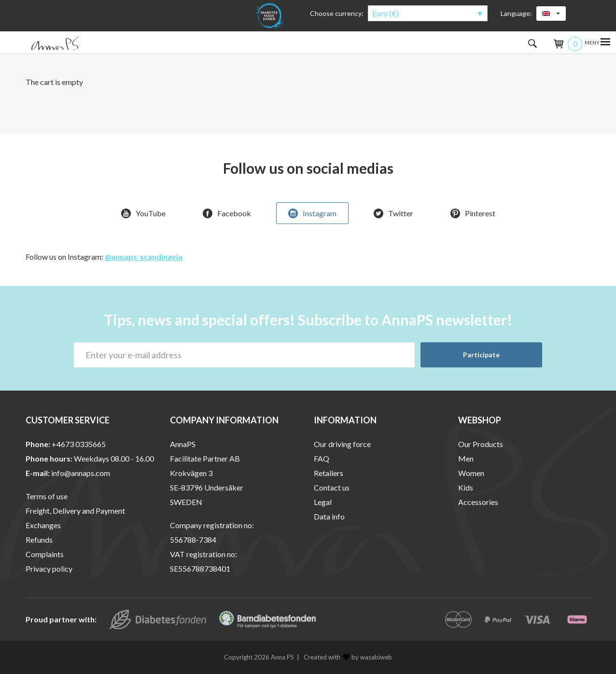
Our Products (481, 444)
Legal (323, 502)
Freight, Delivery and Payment (75, 511)
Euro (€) (385, 13)
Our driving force (342, 444)
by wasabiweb (367, 657)
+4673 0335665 (79, 444)
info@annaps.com (81, 473)
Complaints (45, 554)
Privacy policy (49, 569)
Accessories (478, 502)
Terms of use (47, 496)
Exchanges (43, 525)
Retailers (329, 473)
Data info (329, 516)
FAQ (322, 458)
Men (466, 458)
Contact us (332, 487)
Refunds (39, 540)
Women (471, 473)
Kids (466, 487)
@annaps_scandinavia (144, 257)
